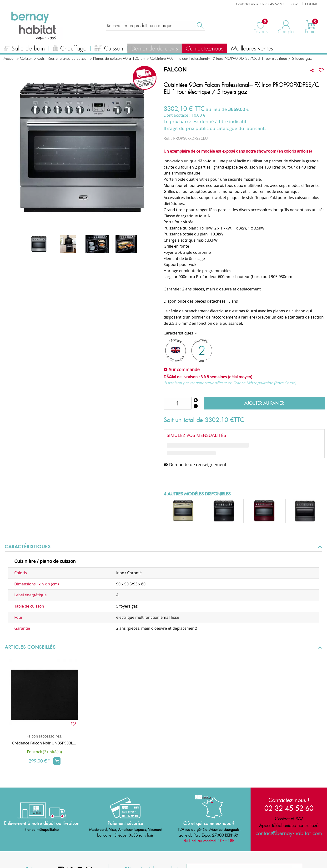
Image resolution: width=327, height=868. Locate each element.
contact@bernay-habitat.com (289, 833)
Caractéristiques (179, 333)
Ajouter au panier (264, 403)
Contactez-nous (204, 49)
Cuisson (109, 49)
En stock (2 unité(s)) (44, 752)
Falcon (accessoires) (44, 736)
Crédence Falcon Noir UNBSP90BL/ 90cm (44, 743)
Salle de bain (24, 49)
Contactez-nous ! (289, 800)
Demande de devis (155, 49)
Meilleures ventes (252, 49)
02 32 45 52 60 (289, 808)
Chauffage (70, 49)
